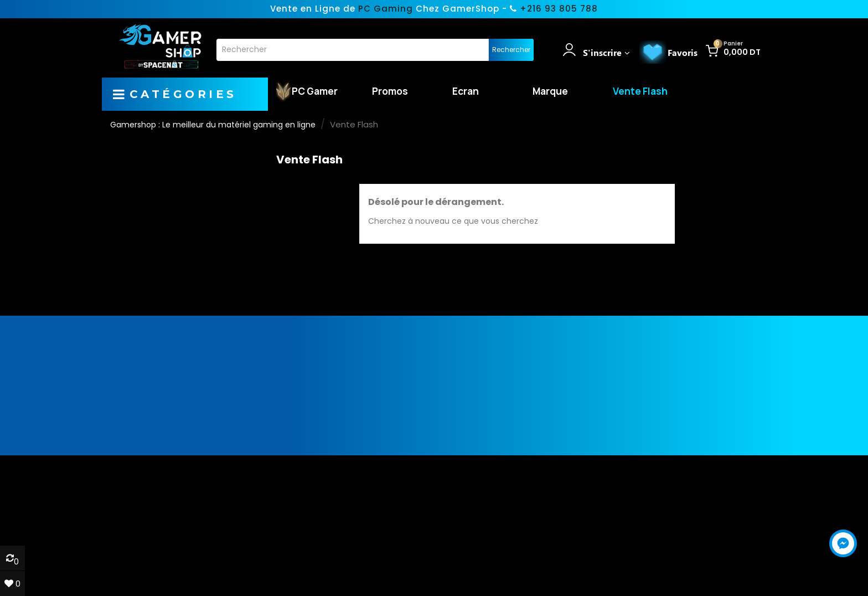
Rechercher (511, 50)
